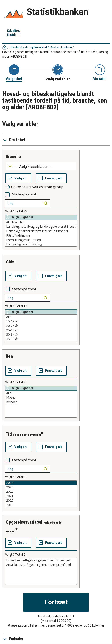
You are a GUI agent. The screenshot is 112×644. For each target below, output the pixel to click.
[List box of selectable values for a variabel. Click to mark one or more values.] (41, 233)
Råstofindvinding (41, 235)
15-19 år (41, 321)
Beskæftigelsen (61, 47)
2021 (41, 496)
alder (11, 261)
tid (9, 434)
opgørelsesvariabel (24, 522)
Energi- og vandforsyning (41, 244)
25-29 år (41, 330)
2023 (41, 487)
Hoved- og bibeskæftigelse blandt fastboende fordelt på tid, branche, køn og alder (55, 54)
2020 (41, 500)
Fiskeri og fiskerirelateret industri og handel (41, 231)
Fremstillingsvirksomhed (41, 240)
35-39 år (41, 339)
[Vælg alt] (18, 178)
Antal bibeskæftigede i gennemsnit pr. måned (41, 565)
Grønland (16, 47)
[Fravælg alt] (51, 178)
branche (13, 157)
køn (9, 356)
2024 (41, 483)
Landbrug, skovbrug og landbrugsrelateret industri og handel (41, 227)
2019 (41, 505)
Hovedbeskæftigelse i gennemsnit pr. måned (41, 560)
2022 (41, 492)
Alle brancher (41, 222)
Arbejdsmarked (36, 47)
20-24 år (41, 326)
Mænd (41, 398)
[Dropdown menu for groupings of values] (41, 166)
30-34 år (41, 335)
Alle (41, 317)
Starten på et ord (24, 194)
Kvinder (41, 402)
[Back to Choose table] (14, 73)
